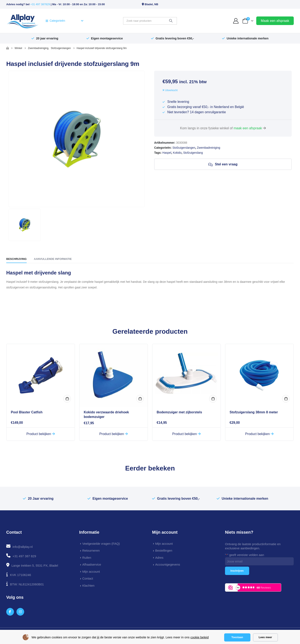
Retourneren (91, 550)
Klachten (88, 586)
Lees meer (265, 637)
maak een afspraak (248, 128)
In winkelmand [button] (67, 399)
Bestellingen (164, 550)
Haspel (167, 153)
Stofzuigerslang (193, 153)
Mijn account (91, 572)
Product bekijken (41, 434)
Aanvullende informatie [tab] (53, 259)
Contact (88, 578)
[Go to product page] (41, 375)
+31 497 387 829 (24, 556)
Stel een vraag (223, 164)
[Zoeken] (171, 21)
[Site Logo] (23, 21)
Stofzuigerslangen (184, 148)
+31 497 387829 (40, 4)
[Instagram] (20, 612)
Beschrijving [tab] (16, 259)
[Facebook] (10, 612)
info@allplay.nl (23, 547)
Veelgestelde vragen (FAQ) (101, 544)
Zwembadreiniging (209, 148)
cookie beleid (200, 637)
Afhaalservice (92, 564)
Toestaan (237, 637)
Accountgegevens (168, 564)
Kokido (177, 153)
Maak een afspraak (275, 21)
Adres (159, 558)
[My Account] (236, 21)
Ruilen (87, 558)
